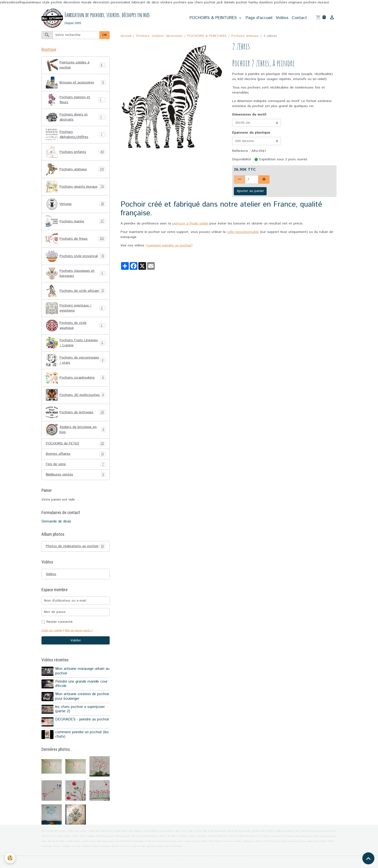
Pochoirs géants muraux (76, 187)
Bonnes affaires (76, 454)
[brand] (96, 18)
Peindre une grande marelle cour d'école (81, 684)
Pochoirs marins (76, 221)
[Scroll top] (368, 858)
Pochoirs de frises (76, 239)
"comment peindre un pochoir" (169, 245)
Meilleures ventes (76, 475)
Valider (76, 640)
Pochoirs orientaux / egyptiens (76, 308)
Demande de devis (56, 522)
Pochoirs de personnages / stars (76, 360)
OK (105, 35)
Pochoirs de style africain (76, 291)
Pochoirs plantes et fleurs (76, 100)
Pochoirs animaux (245, 36)
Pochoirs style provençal (76, 256)
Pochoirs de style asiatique (76, 325)
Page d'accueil (259, 18)
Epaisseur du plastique (251, 133)
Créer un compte (52, 631)
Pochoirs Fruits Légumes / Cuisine (76, 343)
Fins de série (76, 464)
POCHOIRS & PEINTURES (214, 18)
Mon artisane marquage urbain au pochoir (82, 671)
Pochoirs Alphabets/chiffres (76, 135)
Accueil (126, 36)
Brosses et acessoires (76, 82)
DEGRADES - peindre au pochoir (82, 719)
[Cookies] (10, 858)
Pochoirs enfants (76, 152)
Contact (299, 18)
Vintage (76, 204)
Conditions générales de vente (186, 862)
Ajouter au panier (250, 191)
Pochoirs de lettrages (76, 412)
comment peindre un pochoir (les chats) (82, 734)
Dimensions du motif (249, 115)
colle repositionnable (243, 232)
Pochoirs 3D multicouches (76, 395)
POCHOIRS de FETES (76, 444)
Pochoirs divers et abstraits (76, 117)
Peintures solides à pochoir (76, 65)
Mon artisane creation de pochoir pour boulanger (82, 696)
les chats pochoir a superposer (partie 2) (80, 709)
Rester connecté (60, 622)
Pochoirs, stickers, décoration (159, 36)
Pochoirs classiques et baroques (76, 273)
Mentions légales (145, 862)
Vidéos (282, 18)
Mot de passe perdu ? (79, 631)
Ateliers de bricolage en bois (76, 430)
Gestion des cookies (231, 862)
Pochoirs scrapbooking (76, 378)
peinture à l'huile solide (190, 224)
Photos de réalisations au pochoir (76, 546)
